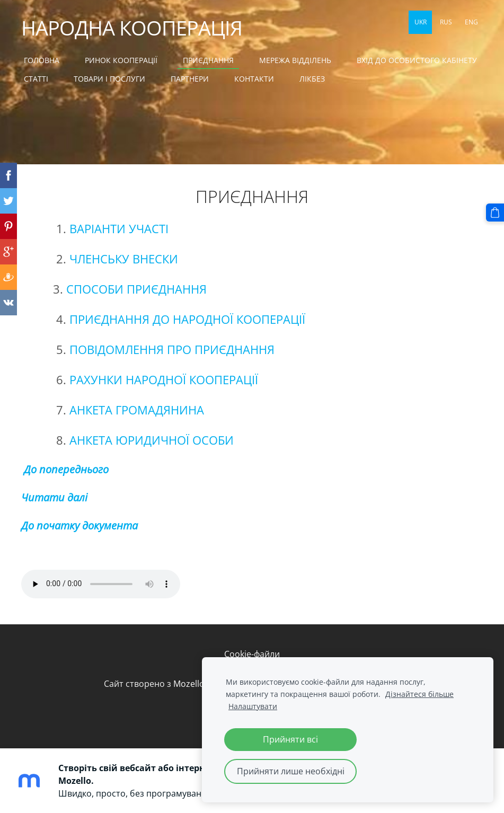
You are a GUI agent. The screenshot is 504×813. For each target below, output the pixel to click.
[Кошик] (495, 213)
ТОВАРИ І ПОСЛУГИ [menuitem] (109, 79)
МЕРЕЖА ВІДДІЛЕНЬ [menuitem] (295, 60)
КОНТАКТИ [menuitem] (254, 79)
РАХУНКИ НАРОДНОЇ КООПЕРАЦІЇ (165, 380)
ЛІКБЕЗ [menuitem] (312, 79)
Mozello (189, 684)
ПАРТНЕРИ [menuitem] (190, 79)
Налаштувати (253, 706)
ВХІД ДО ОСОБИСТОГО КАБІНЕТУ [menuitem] (417, 60)
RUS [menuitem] (446, 22)
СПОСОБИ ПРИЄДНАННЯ (136, 289)
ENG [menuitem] (471, 22)
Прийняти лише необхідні (291, 771)
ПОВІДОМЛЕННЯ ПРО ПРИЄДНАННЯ (172, 350)
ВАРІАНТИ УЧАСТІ (119, 229)
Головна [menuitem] (42, 60)
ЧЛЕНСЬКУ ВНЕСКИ (124, 259)
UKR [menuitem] (421, 22)
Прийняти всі (290, 739)
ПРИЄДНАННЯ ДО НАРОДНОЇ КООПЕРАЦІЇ (187, 319)
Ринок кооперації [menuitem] (121, 60)
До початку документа (79, 525)
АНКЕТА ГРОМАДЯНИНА (137, 410)
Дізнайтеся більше (419, 694)
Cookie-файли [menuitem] (252, 654)
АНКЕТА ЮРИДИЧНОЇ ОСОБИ (152, 440)
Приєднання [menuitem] (208, 60)
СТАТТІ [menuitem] (36, 79)
